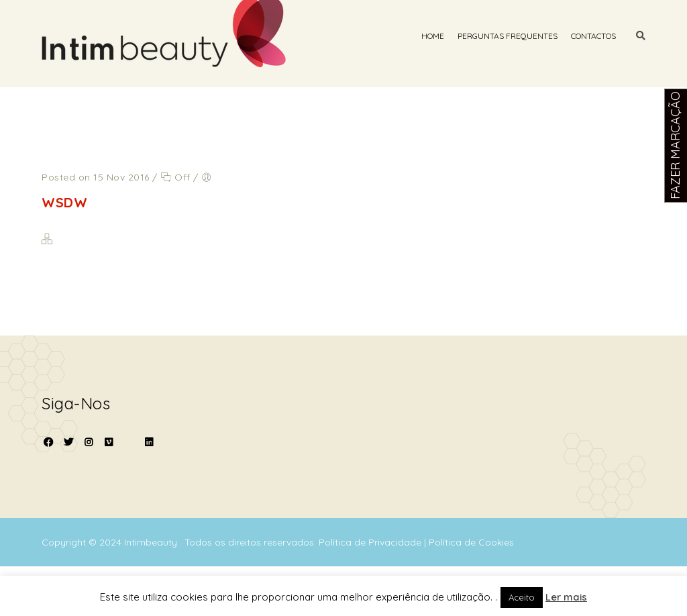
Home (433, 36)
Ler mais (566, 597)
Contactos (593, 36)
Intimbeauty (152, 542)
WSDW (64, 202)
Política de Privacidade (371, 542)
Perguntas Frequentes (508, 36)
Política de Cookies (471, 542)
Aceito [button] (522, 597)
